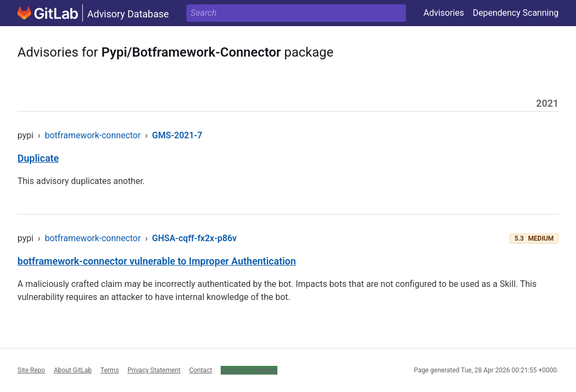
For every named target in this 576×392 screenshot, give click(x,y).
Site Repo (31, 370)
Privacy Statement (154, 370)
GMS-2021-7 (177, 135)
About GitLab (73, 370)
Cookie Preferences (249, 370)
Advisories (444, 13)
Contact (201, 370)
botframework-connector (93, 135)
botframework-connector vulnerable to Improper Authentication (157, 261)
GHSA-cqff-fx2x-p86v (194, 238)
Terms (110, 370)
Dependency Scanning (516, 13)
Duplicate (38, 158)
